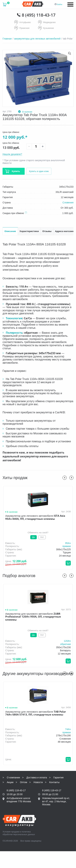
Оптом (23, 782)
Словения (68, 202)
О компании (13, 777)
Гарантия (58, 777)
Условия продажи (11, 831)
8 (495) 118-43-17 (39, 15)
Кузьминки (46, 28)
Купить (16, 171)
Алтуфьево (23, 23)
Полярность (14, 332)
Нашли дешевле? (12, 154)
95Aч (68, 543)
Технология (14, 318)
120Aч (67, 641)
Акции (10, 782)
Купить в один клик (40, 171)
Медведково (47, 23)
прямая (67, 546)
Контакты (54, 782)
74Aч (68, 729)
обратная (65, 644)
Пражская (22, 28)
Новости (38, 782)
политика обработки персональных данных (19, 833)
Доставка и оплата (37, 777)
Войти (60, 4)
